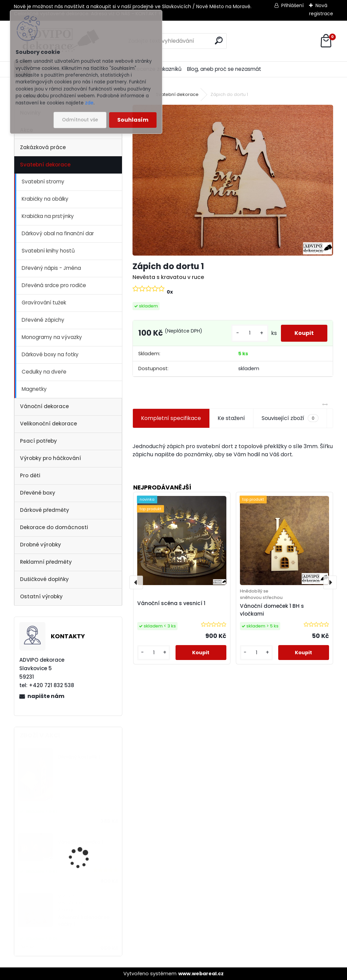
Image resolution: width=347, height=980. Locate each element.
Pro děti (30, 475)
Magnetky (34, 389)
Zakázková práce (43, 147)
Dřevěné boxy (38, 493)
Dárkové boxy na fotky (50, 354)
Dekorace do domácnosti (54, 527)
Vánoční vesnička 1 (81, 842)
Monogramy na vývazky (52, 337)
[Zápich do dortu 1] (233, 180)
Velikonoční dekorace (48, 424)
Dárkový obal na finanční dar (58, 233)
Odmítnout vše (80, 120)
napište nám (46, 696)
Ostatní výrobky (41, 596)
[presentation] (136, 582)
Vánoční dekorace (44, 406)
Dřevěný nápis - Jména (51, 268)
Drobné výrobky (40, 545)
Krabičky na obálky (45, 199)
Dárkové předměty (45, 510)
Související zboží (290, 418)
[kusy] (250, 333)
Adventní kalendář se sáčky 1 (84, 921)
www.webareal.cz (201, 974)
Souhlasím (133, 120)
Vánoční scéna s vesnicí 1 (171, 603)
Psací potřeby (38, 441)
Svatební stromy (43, 182)
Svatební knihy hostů (48, 251)
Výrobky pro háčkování (50, 458)
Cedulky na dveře (44, 372)
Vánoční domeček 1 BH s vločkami (272, 610)
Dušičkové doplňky (44, 579)
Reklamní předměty (46, 562)
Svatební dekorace (45, 165)
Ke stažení (231, 418)
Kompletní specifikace (171, 418)
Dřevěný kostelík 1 (79, 757)
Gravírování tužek (44, 303)
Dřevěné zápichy (43, 320)
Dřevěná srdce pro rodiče (54, 285)
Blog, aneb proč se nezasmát (224, 69)
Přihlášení (292, 5)
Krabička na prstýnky (48, 216)
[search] (219, 41)
